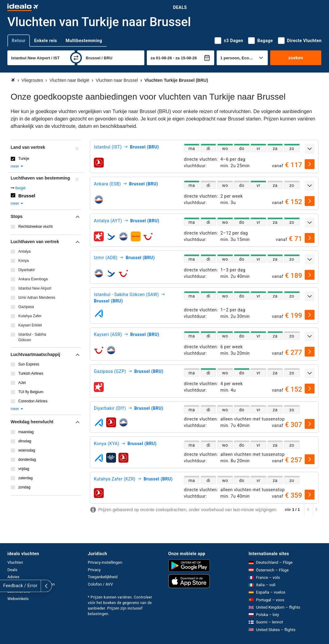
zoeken (296, 58)
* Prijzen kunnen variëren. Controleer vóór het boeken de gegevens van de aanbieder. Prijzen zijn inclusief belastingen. (120, 606)
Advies (13, 577)
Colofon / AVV (100, 584)
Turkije (24, 159)
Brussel (27, 196)
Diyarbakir (27, 270)
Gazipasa (26, 307)
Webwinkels (18, 599)
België (20, 188)
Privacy (94, 570)
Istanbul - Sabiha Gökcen (32, 337)
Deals (180, 7)
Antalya (25, 251)
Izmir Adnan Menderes (37, 298)
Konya (24, 261)
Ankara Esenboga (33, 279)
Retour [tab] (19, 41)
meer (17, 166)
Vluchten (15, 562)
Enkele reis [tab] (46, 41)
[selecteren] (310, 164)
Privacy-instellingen (105, 562)
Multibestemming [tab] (84, 41)
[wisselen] (76, 58)
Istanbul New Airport (35, 288)
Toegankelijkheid (103, 577)
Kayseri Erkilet (30, 325)
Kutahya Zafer (30, 316)
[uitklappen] (310, 149)
